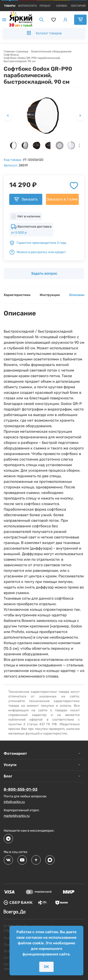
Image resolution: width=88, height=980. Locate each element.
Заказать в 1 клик (62, 199)
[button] (13, 145)
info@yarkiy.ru (14, 802)
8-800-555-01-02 (21, 789)
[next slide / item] (82, 146)
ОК (46, 967)
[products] (10, 6)
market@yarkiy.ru (17, 816)
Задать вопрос (44, 273)
